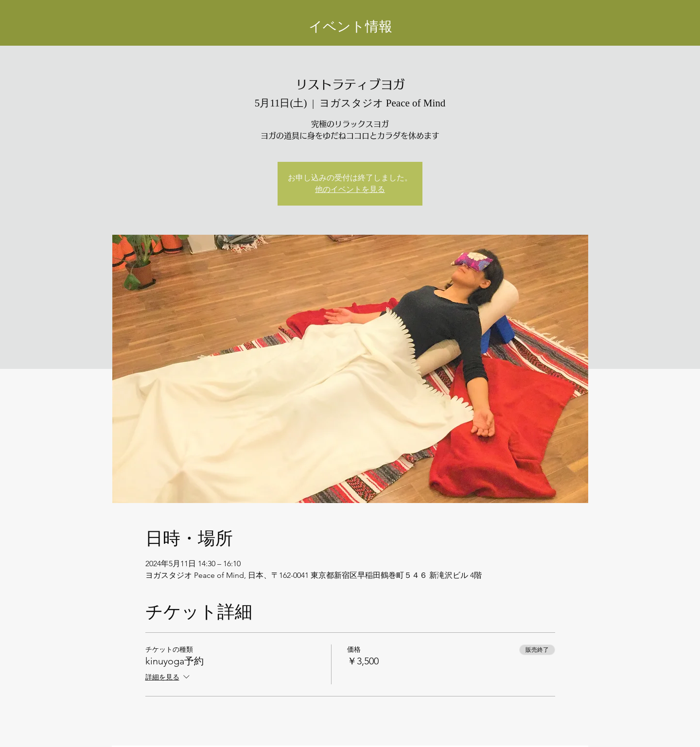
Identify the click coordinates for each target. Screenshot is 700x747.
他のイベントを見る (350, 189)
